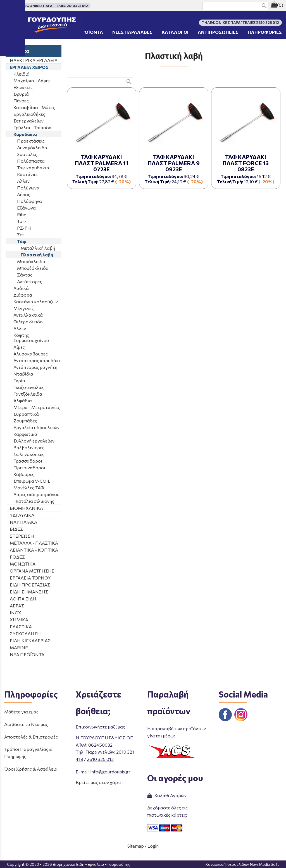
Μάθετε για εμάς (21, 712)
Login (153, 846)
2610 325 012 (100, 759)
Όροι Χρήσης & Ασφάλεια (31, 769)
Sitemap (136, 846)
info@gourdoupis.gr (110, 772)
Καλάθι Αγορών (167, 795)
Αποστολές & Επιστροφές (31, 737)
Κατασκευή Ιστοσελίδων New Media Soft (242, 864)
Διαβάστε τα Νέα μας (26, 724)
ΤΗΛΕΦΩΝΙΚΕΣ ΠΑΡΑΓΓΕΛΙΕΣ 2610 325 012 (52, 6)
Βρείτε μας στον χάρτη (99, 782)
